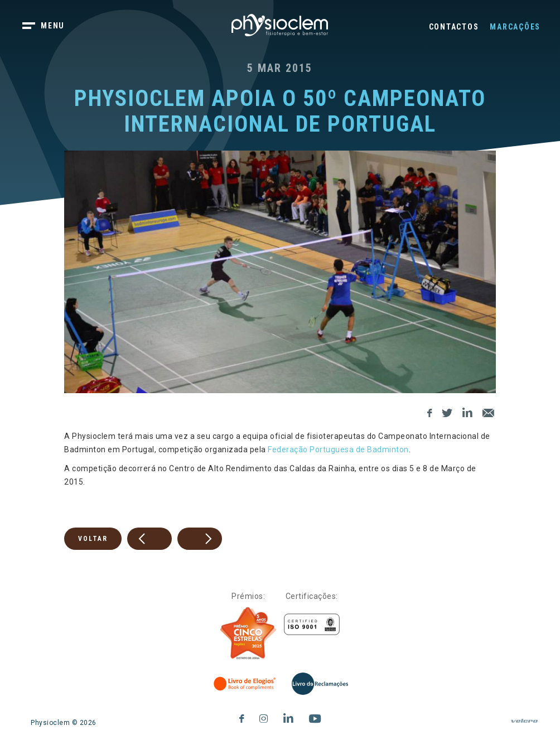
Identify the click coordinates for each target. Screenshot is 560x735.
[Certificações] (312, 624)
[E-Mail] (489, 411)
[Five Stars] (248, 634)
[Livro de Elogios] (245, 684)
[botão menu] (50, 27)
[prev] (149, 539)
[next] (200, 539)
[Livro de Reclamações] (320, 684)
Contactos (454, 27)
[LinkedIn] (468, 411)
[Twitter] (447, 411)
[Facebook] (430, 411)
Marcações (515, 27)
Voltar (93, 539)
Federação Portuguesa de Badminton (338, 449)
